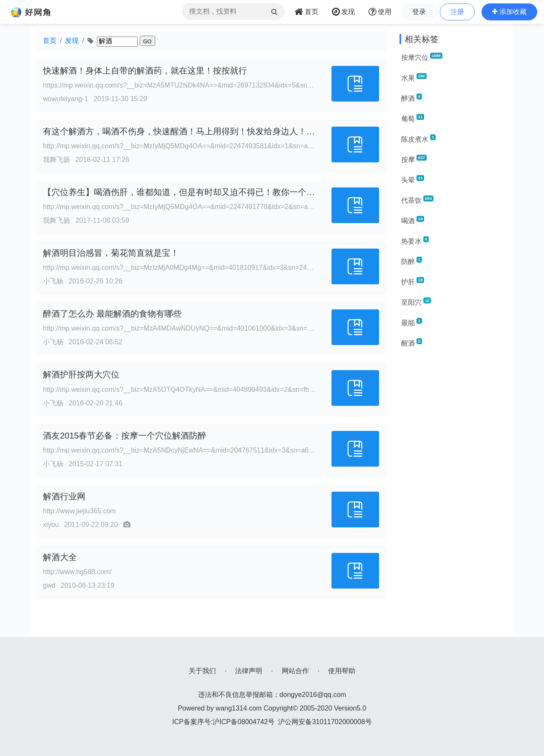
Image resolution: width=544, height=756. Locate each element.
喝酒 (413, 220)
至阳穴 (416, 302)
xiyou (51, 525)
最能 (412, 322)
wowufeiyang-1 (66, 99)
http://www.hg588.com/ (77, 572)
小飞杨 (53, 281)
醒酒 (412, 343)
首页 (50, 41)
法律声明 (249, 671)
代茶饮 (417, 200)
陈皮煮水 (418, 139)
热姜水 (415, 241)
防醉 (412, 261)
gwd (49, 585)
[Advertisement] (454, 483)
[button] (509, 12)
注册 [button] (457, 12)
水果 (414, 77)
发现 (72, 41)
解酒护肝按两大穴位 (81, 374)
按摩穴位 (422, 57)
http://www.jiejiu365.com (79, 511)
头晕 (413, 179)
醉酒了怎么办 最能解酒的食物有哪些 (112, 314)
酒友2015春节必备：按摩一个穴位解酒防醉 (125, 436)
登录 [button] (419, 12)
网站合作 (295, 671)
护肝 (413, 281)
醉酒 (412, 98)
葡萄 (413, 118)
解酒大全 (60, 557)
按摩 (414, 159)
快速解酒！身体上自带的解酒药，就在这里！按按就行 (145, 71)
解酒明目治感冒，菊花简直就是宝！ (111, 253)
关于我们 (202, 671)
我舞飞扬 (57, 160)
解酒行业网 (64, 496)
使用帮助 (342, 671)
